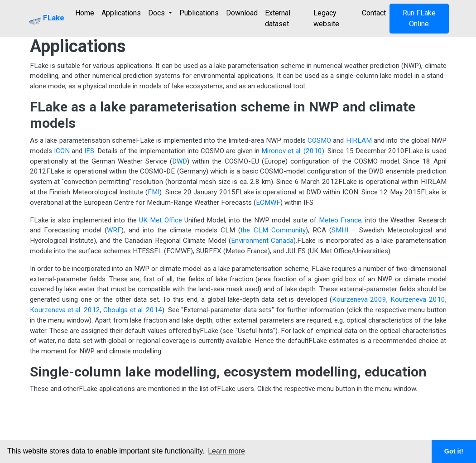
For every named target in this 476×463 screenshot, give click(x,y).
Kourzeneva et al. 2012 (65, 310)
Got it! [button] (454, 451)
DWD (180, 161)
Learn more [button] (226, 451)
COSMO (319, 140)
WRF (114, 230)
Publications (199, 13)
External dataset (278, 18)
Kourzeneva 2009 (359, 299)
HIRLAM (359, 140)
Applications (121, 13)
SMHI (340, 230)
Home (85, 13)
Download (242, 13)
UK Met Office (160, 220)
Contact (374, 13)
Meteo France (340, 220)
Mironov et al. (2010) (293, 151)
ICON (62, 151)
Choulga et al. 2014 (133, 310)
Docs (157, 13)
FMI (154, 192)
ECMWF (268, 203)
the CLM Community (273, 230)
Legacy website (326, 18)
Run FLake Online (419, 18)
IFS (89, 151)
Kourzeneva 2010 (418, 299)
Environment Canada (262, 241)
